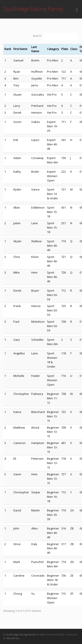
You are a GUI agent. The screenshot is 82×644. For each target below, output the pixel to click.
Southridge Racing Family (33, 9)
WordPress (13, 638)
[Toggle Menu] (77, 9)
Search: (37, 36)
